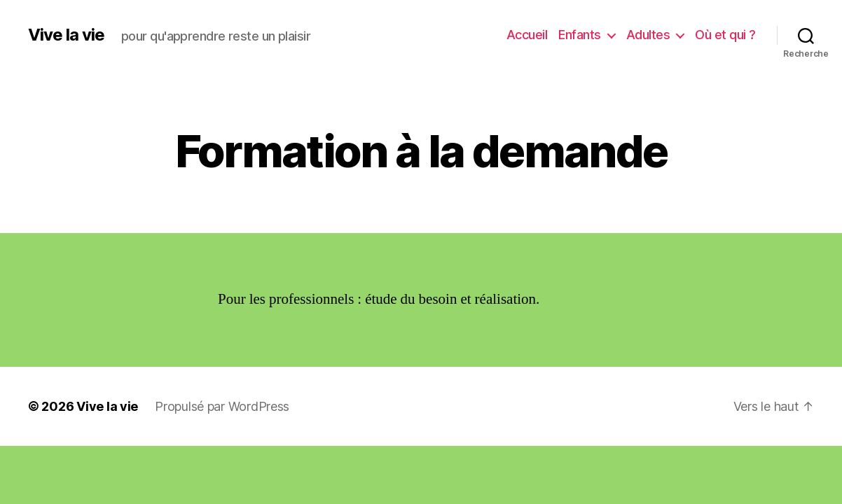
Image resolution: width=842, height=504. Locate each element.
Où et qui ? (725, 35)
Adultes (648, 35)
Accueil (527, 35)
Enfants (580, 35)
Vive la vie (66, 35)
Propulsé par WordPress (222, 406)
